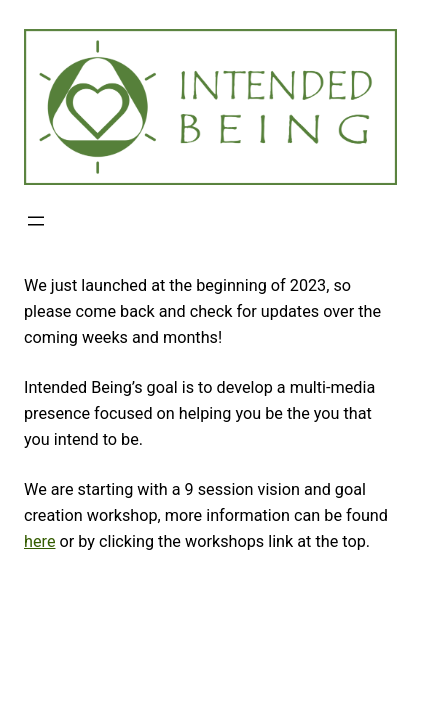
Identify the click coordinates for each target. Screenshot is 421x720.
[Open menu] (36, 221)
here (39, 541)
